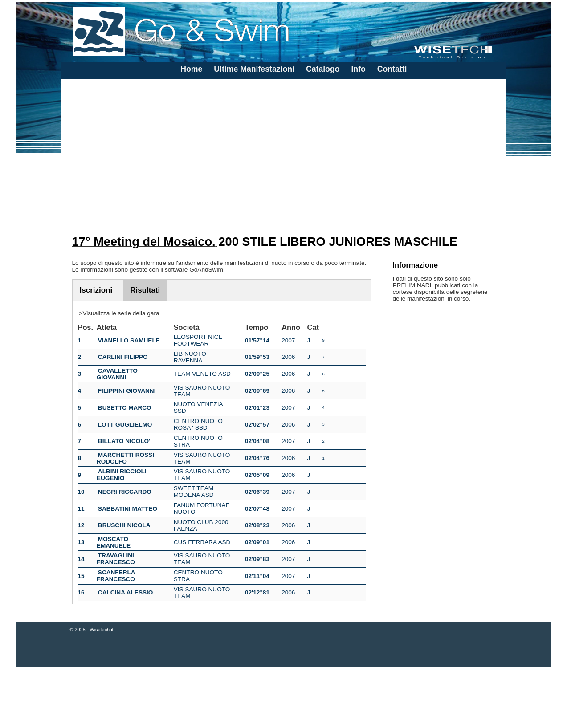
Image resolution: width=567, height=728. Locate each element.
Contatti (392, 69)
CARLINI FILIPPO (123, 357)
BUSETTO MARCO (125, 408)
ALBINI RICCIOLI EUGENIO (122, 475)
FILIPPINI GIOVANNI (127, 391)
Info (358, 69)
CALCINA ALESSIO (126, 592)
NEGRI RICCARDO (125, 492)
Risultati (145, 290)
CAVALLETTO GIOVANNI (117, 374)
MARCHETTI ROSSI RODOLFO (125, 458)
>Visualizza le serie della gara (119, 313)
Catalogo (323, 69)
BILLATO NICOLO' (124, 441)
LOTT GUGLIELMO (125, 425)
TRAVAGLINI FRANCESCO (116, 559)
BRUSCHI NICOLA (124, 525)
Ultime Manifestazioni (254, 69)
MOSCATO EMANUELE (114, 542)
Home (191, 69)
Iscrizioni (96, 290)
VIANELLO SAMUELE (129, 340)
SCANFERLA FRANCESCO (116, 576)
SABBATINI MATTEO (128, 509)
